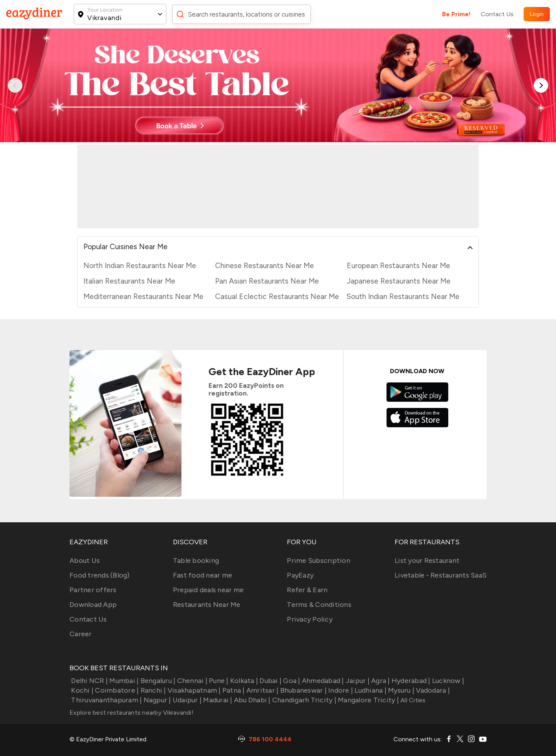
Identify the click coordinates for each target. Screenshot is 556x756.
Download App (93, 605)
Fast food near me (203, 575)
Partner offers (93, 590)
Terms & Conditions (319, 605)
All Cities (412, 700)
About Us (85, 561)
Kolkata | (243, 681)
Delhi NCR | (89, 681)
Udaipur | (186, 700)
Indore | (340, 690)
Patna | (233, 690)
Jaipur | (357, 681)
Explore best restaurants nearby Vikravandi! (131, 713)
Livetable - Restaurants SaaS (441, 575)
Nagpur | (156, 700)
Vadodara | (432, 690)
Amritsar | (262, 690)
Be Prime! (456, 14)
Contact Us (497, 14)
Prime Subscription (319, 561)
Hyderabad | (410, 681)
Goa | (291, 681)
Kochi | (81, 690)
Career (81, 634)
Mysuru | (400, 690)
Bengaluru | (157, 681)
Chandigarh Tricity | (303, 700)
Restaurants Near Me (207, 605)
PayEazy (300, 575)
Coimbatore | (116, 690)
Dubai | (270, 681)
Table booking (196, 561)
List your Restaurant (427, 561)
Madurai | (217, 700)
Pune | (218, 681)
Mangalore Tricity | (368, 700)
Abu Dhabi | (252, 700)
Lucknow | (448, 681)
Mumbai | (123, 681)
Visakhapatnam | (193, 690)
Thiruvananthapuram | (106, 700)
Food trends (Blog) (100, 575)
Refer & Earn (307, 590)
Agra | (380, 681)
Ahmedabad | (322, 681)
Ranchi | (152, 690)
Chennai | (191, 681)
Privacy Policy (310, 619)
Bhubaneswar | (303, 690)
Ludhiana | (370, 690)
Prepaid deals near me (208, 590)
